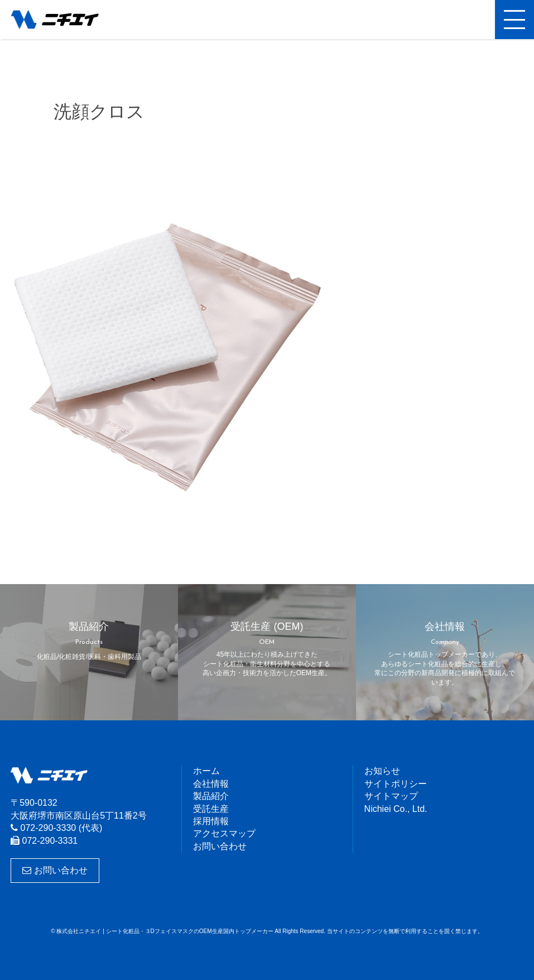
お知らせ (382, 771)
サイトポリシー (396, 784)
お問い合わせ (55, 870)
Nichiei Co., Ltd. (396, 809)
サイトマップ (391, 796)
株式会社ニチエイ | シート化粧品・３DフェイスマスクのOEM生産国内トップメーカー (64, 20)
